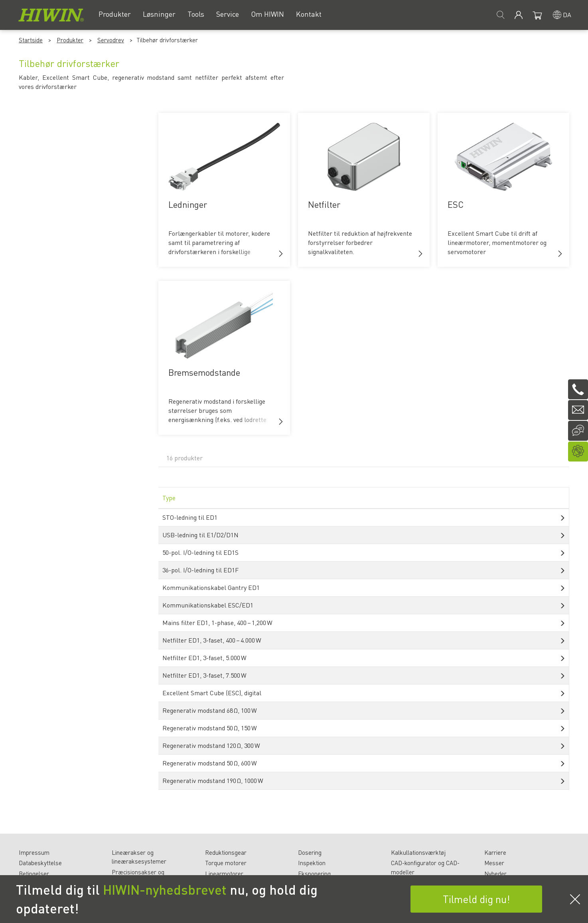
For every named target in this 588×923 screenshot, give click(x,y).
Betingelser (34, 874)
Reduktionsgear (226, 852)
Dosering (310, 852)
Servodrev (111, 40)
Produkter (70, 40)
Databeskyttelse (40, 863)
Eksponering (314, 874)
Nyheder (495, 874)
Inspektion (312, 863)
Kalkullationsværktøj (418, 852)
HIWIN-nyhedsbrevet (165, 889)
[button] (281, 254)
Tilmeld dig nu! (477, 899)
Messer (494, 863)
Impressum (34, 852)
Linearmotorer (224, 874)
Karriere (495, 852)
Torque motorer (226, 863)
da (567, 15)
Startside (31, 40)
